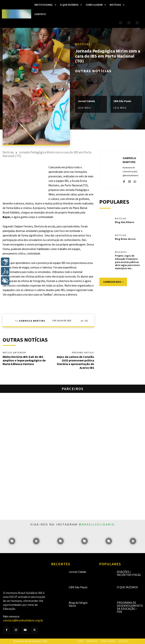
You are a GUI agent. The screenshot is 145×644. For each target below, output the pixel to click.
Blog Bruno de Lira (125, 239)
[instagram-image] (12, 541)
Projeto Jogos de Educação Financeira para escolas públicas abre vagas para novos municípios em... (127, 262)
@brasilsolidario (97, 524)
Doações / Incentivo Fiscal (129, 573)
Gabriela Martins (32, 321)
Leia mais (84, 108)
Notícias (83, 44)
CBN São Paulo (122, 101)
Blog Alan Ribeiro (125, 222)
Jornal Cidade (86, 101)
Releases (121, 252)
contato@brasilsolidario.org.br (23, 620)
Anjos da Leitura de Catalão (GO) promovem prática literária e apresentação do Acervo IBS (75, 362)
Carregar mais (113, 282)
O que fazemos (127, 587)
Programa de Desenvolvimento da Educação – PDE (130, 607)
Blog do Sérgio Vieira (78, 604)
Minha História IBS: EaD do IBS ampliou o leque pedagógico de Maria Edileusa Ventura (24, 360)
